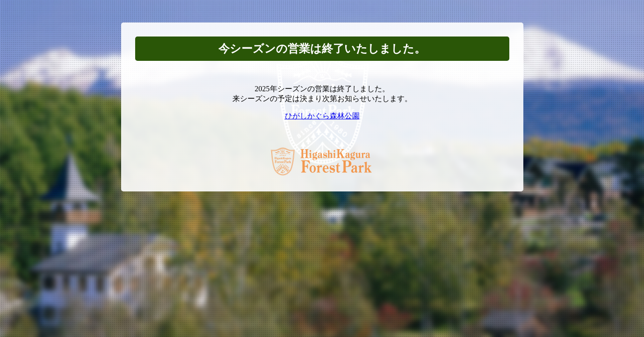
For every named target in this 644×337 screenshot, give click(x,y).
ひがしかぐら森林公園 (322, 116)
